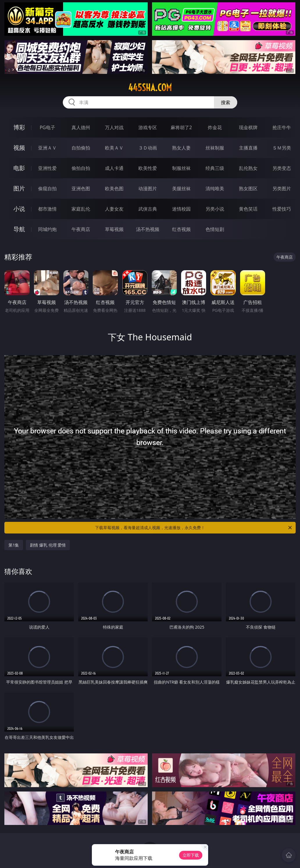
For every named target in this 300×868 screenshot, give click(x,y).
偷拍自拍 (81, 168)
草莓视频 (114, 229)
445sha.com (150, 88)
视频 (19, 148)
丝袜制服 (215, 148)
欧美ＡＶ (114, 148)
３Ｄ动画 (148, 148)
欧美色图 (114, 188)
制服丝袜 (181, 168)
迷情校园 (181, 209)
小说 (19, 209)
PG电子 (47, 127)
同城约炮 (47, 229)
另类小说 (215, 209)
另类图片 (282, 188)
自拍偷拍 (81, 148)
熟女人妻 (181, 148)
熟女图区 (248, 188)
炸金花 (215, 127)
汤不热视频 (148, 229)
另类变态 (282, 168)
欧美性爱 (148, 168)
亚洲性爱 (47, 168)
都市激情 (47, 209)
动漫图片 (148, 188)
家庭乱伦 (81, 209)
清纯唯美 (215, 188)
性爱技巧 (282, 209)
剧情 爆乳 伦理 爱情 (48, 545)
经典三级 (215, 168)
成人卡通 (114, 168)
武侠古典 (148, 209)
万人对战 (114, 127)
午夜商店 (81, 229)
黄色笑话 (248, 209)
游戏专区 (148, 127)
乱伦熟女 (248, 168)
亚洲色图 (81, 188)
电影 (19, 168)
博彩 (19, 127)
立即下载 (191, 855)
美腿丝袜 (181, 188)
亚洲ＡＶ (47, 148)
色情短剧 (215, 229)
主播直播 (248, 148)
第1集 (14, 545)
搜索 (226, 102)
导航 (19, 229)
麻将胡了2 (181, 127)
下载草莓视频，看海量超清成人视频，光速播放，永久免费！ (194, 528)
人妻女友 (114, 209)
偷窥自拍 (47, 188)
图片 (19, 188)
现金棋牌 (248, 127)
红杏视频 (181, 229)
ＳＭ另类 (282, 148)
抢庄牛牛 (282, 127)
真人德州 (81, 127)
